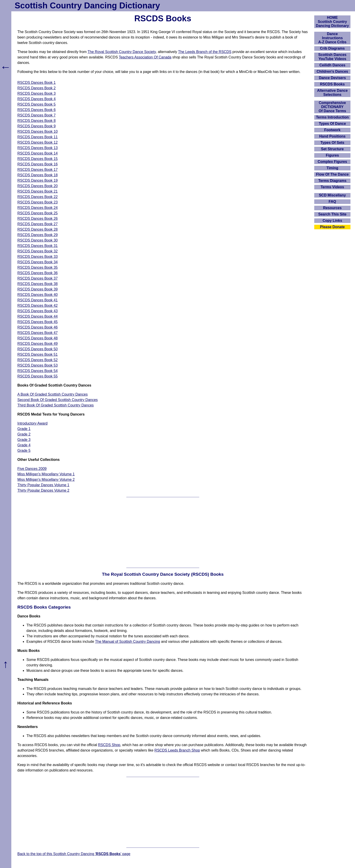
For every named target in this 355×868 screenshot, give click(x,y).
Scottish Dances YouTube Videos (332, 57)
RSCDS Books (332, 84)
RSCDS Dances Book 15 (38, 159)
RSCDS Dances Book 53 (38, 365)
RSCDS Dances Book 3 (37, 93)
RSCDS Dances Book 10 (38, 132)
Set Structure (332, 149)
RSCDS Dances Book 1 (37, 83)
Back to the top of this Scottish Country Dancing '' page (74, 854)
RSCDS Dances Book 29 (38, 235)
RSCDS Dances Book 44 (38, 316)
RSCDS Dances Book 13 (38, 148)
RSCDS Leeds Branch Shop (177, 750)
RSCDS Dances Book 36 (38, 273)
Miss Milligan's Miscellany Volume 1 (46, 474)
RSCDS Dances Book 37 (38, 278)
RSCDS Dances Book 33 (38, 257)
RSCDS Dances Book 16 (38, 164)
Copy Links (332, 221)
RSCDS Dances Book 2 (37, 88)
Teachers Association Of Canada (145, 57)
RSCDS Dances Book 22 (38, 197)
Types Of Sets (332, 143)
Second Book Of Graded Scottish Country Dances (58, 400)
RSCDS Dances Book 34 (38, 262)
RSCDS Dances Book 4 (37, 99)
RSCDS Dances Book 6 (37, 110)
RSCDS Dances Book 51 (38, 354)
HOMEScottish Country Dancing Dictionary (332, 22)
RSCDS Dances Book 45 (38, 322)
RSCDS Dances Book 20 (38, 186)
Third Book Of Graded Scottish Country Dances (56, 405)
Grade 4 (24, 445)
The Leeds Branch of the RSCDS (205, 52)
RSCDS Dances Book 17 (38, 170)
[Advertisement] (163, 532)
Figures (332, 155)
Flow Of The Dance (332, 174)
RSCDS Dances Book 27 (38, 224)
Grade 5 (24, 451)
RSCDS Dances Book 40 (38, 295)
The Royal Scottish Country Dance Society (122, 52)
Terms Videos (332, 187)
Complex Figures (332, 162)
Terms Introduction (332, 117)
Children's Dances (332, 71)
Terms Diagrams (332, 181)
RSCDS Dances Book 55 (38, 376)
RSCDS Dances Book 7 (37, 115)
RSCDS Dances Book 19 (38, 180)
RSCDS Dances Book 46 (38, 327)
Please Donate (332, 227)
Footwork (332, 130)
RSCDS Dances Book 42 (38, 306)
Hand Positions (332, 136)
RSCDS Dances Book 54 (38, 371)
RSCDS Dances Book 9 (37, 126)
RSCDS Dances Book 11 (38, 137)
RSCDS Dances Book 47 (38, 333)
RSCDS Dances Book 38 (38, 284)
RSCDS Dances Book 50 (38, 349)
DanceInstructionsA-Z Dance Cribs (332, 38)
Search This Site (332, 214)
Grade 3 (24, 440)
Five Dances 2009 (32, 469)
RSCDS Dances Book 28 (38, 229)
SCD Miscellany (332, 195)
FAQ (332, 202)
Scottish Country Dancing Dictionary (87, 6)
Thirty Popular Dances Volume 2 (43, 490)
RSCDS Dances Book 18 (38, 175)
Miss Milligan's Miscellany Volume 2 (46, 480)
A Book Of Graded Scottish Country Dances (53, 394)
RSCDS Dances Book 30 (38, 240)
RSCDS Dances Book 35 (38, 267)
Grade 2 (24, 434)
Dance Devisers (332, 78)
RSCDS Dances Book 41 (38, 300)
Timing (332, 168)
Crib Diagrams (332, 48)
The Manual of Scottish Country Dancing (128, 642)
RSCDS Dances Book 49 (38, 344)
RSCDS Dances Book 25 (38, 213)
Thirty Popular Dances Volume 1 (43, 485)
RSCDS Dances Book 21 (38, 191)
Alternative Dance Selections (332, 93)
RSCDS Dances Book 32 (38, 251)
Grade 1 (24, 429)
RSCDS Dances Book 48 (38, 338)
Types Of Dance (332, 124)
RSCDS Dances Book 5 (37, 104)
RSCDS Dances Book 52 (38, 360)
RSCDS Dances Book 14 (38, 153)
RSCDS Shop (109, 745)
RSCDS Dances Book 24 (38, 208)
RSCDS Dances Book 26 (38, 219)
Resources (332, 208)
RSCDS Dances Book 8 (37, 121)
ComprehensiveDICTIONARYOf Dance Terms (332, 107)
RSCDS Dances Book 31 (38, 246)
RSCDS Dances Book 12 (38, 142)
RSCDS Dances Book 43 (38, 311)
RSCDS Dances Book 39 (38, 289)
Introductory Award (32, 423)
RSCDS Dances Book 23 (38, 202)
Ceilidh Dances (332, 65)
